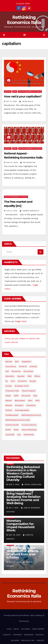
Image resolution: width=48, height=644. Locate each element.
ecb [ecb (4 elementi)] (7, 371)
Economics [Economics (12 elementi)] (28, 371)
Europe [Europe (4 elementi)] (9, 386)
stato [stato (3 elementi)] (16, 430)
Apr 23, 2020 (12, 162)
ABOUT (16, 629)
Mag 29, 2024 (15, 562)
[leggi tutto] (21, 321)
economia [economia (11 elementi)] (16, 371)
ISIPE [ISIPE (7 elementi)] (16, 396)
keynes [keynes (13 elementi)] (9, 400)
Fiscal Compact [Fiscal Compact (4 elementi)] (29, 391)
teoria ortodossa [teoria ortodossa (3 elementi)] (29, 430)
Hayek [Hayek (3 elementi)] (8, 396)
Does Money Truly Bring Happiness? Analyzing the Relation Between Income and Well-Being (23, 497)
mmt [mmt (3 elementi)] (37, 400)
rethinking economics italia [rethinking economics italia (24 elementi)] (18, 420)
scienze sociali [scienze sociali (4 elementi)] (12, 425)
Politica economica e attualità (30, 91)
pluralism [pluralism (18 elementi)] (19, 405)
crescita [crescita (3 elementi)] (33, 366)
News (15, 148)
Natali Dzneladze (32, 484)
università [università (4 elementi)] (10, 435)
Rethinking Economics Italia (24, 20)
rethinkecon (28, 162)
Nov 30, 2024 (15, 535)
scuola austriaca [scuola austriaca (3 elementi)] (29, 425)
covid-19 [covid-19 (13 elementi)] (23, 366)
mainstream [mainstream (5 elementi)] (20, 400)
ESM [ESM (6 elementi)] (29, 376)
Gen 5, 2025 (14, 484)
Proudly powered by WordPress (17, 615)
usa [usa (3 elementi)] (19, 435)
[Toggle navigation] (25, 35)
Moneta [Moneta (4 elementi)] (9, 405)
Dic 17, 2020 (12, 101)
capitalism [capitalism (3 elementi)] (26, 362)
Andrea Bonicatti (30, 211)
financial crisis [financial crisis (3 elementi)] (12, 391)
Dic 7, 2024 (14, 508)
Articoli (8, 91)
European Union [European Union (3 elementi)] (22, 386)
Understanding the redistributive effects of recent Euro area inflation (22, 553)
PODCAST (40, 640)
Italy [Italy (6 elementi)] (35, 396)
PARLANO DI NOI (28, 640)
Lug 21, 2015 (12, 211)
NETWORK (15, 640)
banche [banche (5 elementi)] (9, 362)
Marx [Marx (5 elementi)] (30, 400)
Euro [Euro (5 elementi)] (13, 381)
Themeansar (24, 621)
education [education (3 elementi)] (10, 376)
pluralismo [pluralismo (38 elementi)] (31, 405)
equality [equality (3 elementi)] (21, 376)
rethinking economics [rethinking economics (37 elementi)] (31, 415)
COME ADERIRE (38, 629)
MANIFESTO (29, 635)
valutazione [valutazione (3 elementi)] (29, 435)
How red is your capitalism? (23, 96)
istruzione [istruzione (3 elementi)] (26, 396)
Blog (15, 91)
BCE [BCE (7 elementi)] (17, 362)
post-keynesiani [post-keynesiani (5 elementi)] (22, 410)
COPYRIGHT (17, 635)
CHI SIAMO (25, 629)
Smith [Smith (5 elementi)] (8, 430)
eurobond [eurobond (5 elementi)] (22, 381)
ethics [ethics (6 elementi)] (37, 376)
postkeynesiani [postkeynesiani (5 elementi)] (12, 415)
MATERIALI (40, 635)
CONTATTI (7, 635)
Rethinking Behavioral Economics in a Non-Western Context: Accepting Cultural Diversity (23, 473)
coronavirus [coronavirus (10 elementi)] (11, 366)
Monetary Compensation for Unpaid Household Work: (20, 525)
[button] (44, 35)
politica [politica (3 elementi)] (9, 410)
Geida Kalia (26, 101)
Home (9, 629)
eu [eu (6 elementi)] (7, 381)
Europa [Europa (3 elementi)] (33, 381)
